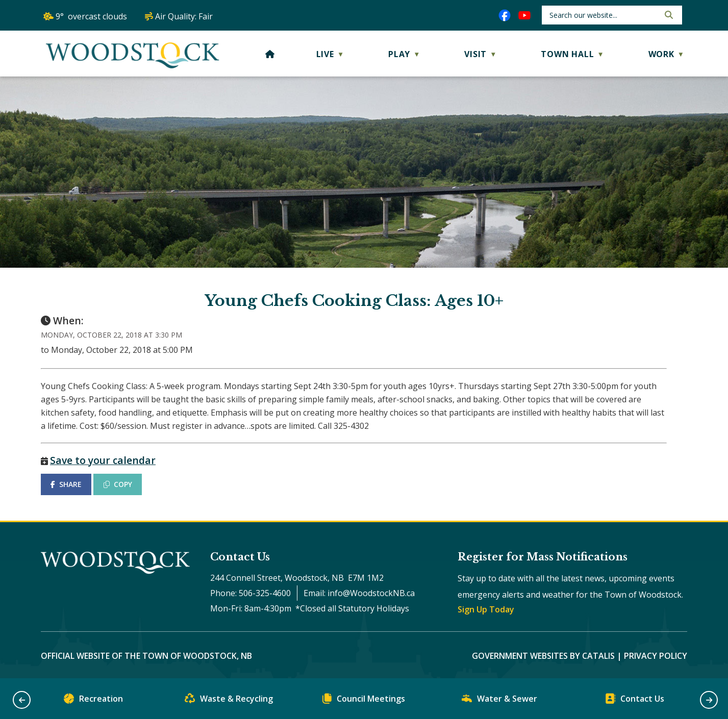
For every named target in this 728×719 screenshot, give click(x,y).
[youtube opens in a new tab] (524, 15)
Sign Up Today (486, 609)
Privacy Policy (656, 656)
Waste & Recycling (229, 701)
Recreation (93, 701)
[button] (668, 15)
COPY (118, 484)
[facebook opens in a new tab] (505, 15)
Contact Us (635, 701)
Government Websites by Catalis (543, 656)
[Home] (270, 54)
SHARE (66, 484)
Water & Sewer (499, 701)
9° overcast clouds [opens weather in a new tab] (91, 16)
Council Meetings (364, 701)
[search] (603, 15)
